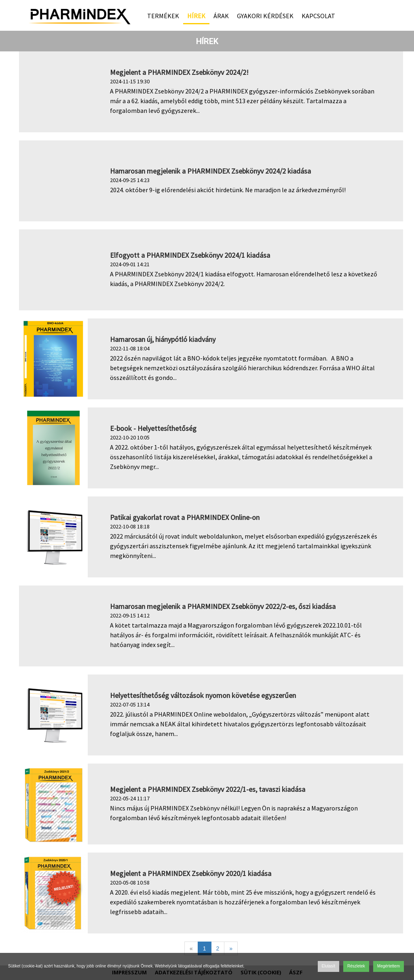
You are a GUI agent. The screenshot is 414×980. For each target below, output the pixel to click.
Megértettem (389, 966)
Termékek (163, 16)
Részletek (356, 966)
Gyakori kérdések (265, 16)
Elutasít (328, 966)
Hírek (196, 16)
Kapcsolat (318, 16)
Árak (221, 16)
